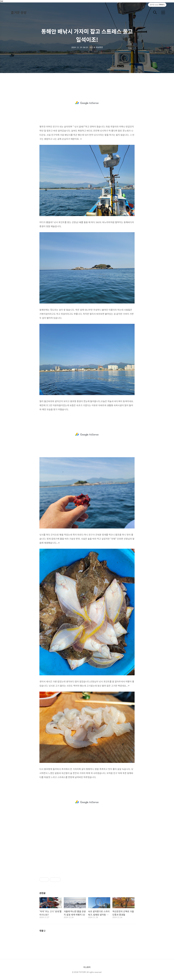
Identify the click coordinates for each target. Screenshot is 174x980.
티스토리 (87, 967)
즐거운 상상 (19, 12)
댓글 (42, 931)
